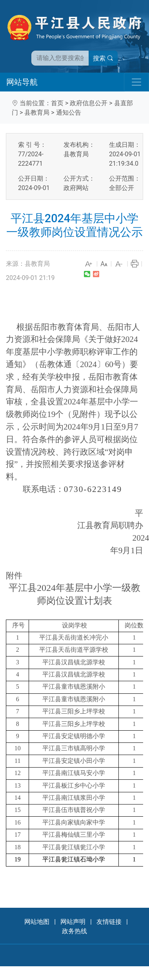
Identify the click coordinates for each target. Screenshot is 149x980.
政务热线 (74, 931)
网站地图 (37, 922)
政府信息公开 (89, 103)
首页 (57, 103)
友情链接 (109, 922)
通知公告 (69, 112)
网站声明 (73, 922)
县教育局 (37, 112)
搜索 (103, 58)
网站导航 (22, 82)
